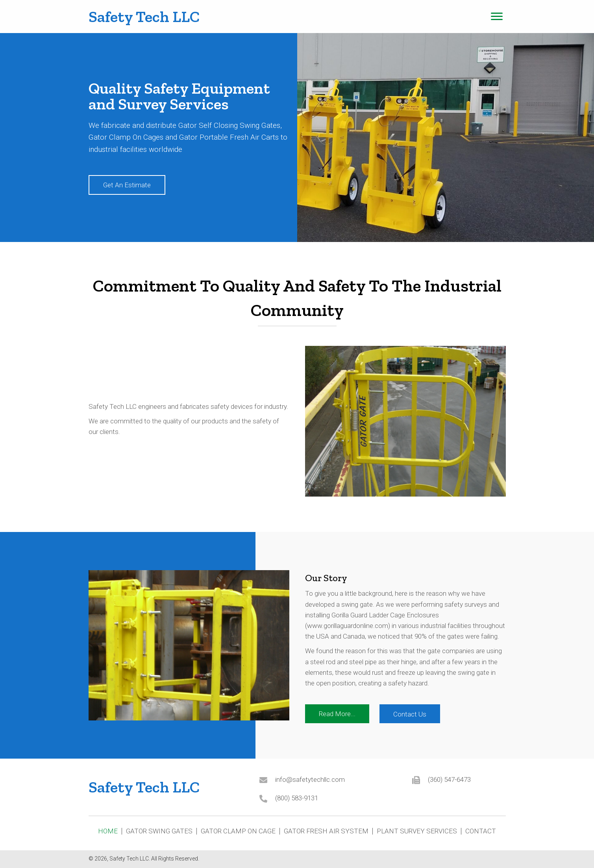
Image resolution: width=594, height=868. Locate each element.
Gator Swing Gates (159, 831)
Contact (481, 831)
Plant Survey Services (417, 831)
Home (108, 831)
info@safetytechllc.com (310, 779)
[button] (127, 185)
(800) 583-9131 (297, 798)
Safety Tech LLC (144, 17)
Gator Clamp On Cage (238, 831)
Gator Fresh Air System (326, 831)
